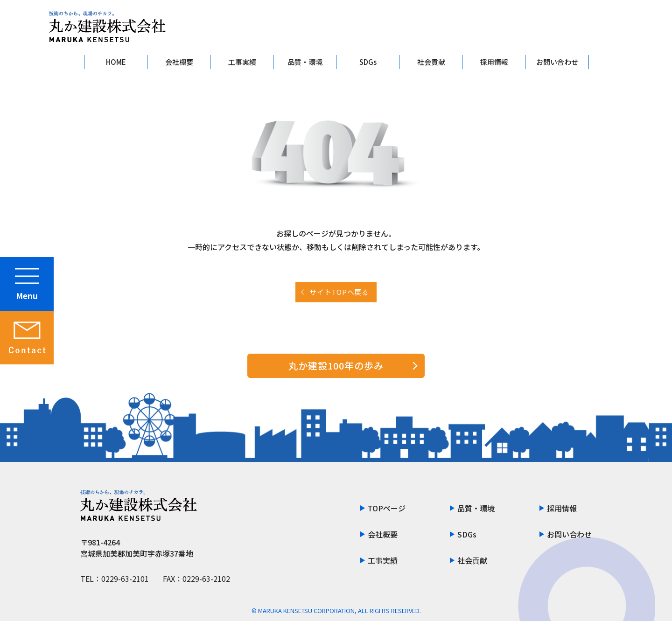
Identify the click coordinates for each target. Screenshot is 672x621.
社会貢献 (431, 62)
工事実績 (242, 62)
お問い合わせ (557, 62)
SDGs (368, 62)
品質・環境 (305, 62)
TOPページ (387, 508)
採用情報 (494, 62)
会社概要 (179, 62)
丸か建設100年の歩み (336, 366)
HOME (116, 62)
